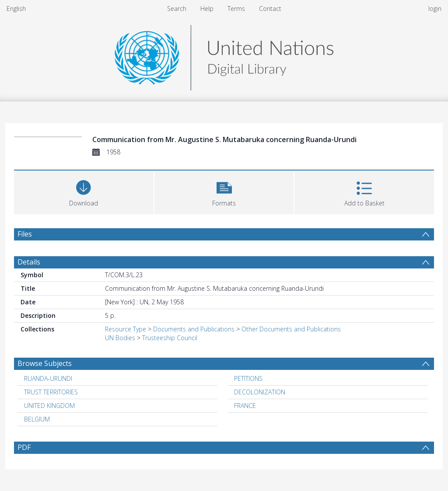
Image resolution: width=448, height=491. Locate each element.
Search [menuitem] (177, 9)
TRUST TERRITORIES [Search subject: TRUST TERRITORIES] (51, 392)
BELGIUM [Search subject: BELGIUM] (37, 419)
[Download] (84, 191)
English (16, 9)
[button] (224, 191)
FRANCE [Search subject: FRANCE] (245, 406)
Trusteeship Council (170, 338)
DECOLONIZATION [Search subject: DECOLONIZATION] (260, 392)
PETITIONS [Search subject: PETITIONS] (248, 378)
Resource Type (126, 329)
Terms (236, 9)
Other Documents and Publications (291, 329)
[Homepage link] (224, 55)
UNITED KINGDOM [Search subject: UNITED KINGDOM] (49, 406)
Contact (270, 9)
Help (207, 9)
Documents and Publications (194, 329)
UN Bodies (120, 338)
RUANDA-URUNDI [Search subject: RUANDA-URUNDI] (48, 378)
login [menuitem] (435, 9)
